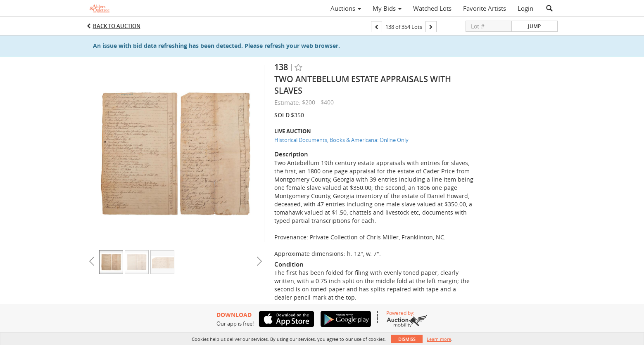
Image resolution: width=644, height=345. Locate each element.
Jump (534, 26)
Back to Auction (117, 26)
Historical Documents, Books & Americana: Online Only (341, 140)
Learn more (439, 339)
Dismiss (407, 339)
